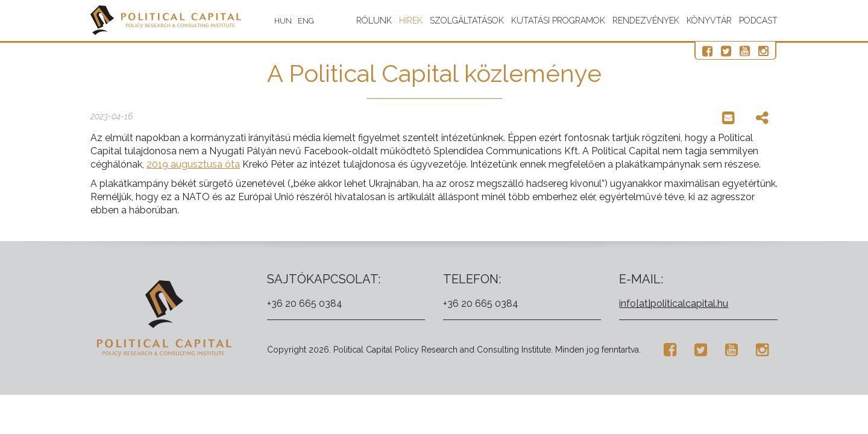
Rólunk (374, 20)
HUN (283, 21)
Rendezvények (646, 20)
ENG (306, 21)
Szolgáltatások (467, 20)
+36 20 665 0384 (305, 303)
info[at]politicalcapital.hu (674, 303)
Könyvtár (709, 20)
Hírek (411, 20)
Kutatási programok (558, 20)
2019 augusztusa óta (193, 164)
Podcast (758, 20)
